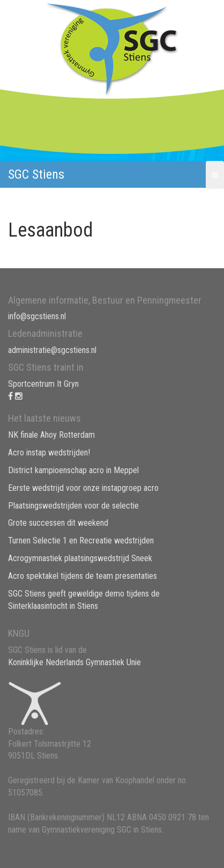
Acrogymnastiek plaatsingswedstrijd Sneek (80, 558)
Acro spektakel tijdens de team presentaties (83, 576)
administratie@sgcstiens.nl (52, 350)
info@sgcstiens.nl (37, 316)
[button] (215, 175)
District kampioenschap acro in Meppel (73, 470)
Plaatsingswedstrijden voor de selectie (73, 506)
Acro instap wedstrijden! (49, 453)
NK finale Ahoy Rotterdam (51, 435)
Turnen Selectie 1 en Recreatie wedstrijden (81, 540)
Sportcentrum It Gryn (43, 384)
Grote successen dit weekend (58, 523)
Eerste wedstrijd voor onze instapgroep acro (83, 488)
